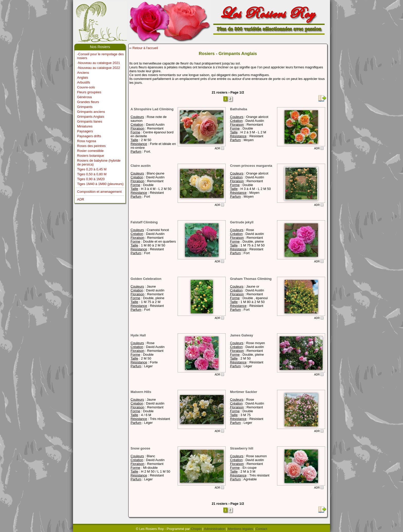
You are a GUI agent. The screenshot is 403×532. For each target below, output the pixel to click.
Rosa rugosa (87, 141)
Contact (262, 529)
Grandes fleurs (88, 102)
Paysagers (85, 131)
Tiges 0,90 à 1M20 (91, 179)
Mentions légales (241, 529)
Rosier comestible (90, 151)
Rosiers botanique (91, 156)
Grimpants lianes (90, 121)
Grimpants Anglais (91, 117)
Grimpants (85, 107)
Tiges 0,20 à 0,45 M (92, 169)
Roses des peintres (91, 146)
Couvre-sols (86, 87)
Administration (215, 529)
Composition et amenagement (99, 192)
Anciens (83, 73)
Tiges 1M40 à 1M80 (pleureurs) (100, 184)
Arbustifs (84, 82)
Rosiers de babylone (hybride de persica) (99, 162)
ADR (81, 199)
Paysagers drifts (89, 136)
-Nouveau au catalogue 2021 (99, 63)
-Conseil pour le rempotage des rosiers (100, 56)
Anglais (83, 77)
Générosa (84, 97)
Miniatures (85, 126)
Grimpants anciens (91, 112)
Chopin (196, 529)
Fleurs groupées (89, 92)
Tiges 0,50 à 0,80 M (92, 174)
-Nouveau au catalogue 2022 (99, 68)
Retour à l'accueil (145, 48)
